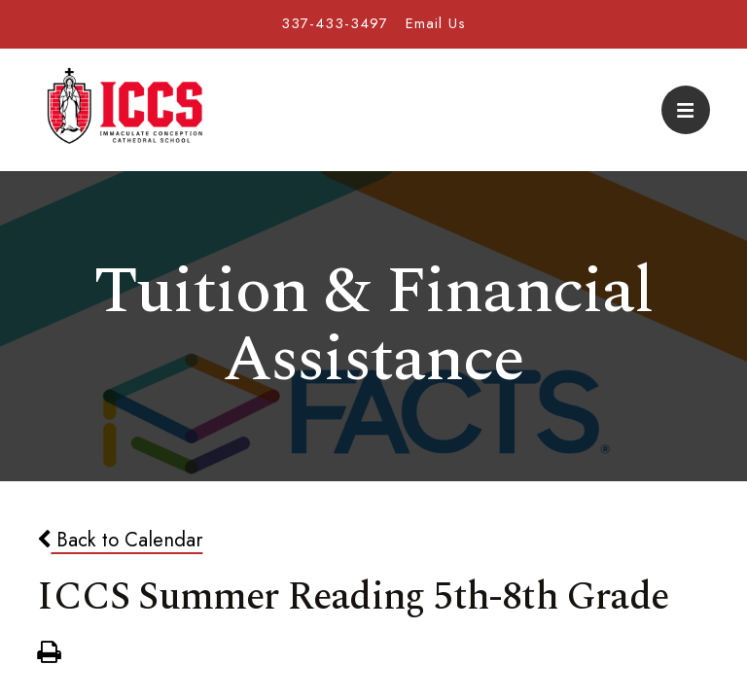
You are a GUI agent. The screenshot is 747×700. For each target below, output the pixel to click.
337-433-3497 (335, 23)
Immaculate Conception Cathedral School (124, 110)
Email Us (436, 23)
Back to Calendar (120, 540)
